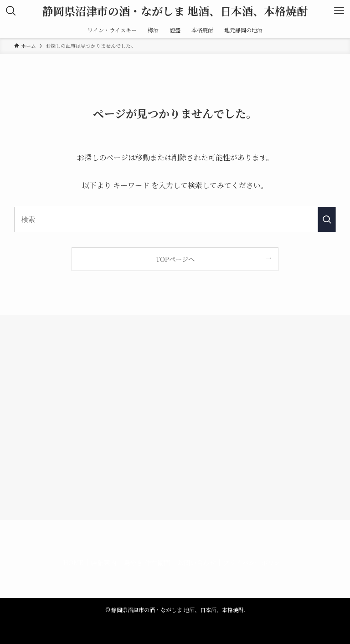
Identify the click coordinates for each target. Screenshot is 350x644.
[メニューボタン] (339, 11)
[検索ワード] (175, 220)
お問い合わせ (196, 562)
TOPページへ (175, 259)
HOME (73, 562)
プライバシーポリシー (255, 562)
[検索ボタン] (11, 11)
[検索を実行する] (327, 220)
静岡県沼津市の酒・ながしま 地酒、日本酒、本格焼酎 (175, 11)
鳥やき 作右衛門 (147, 562)
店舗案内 (103, 562)
